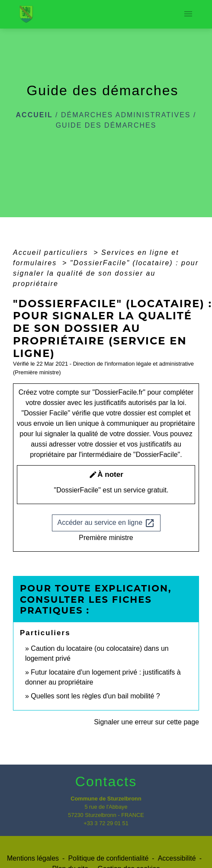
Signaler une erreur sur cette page (146, 722)
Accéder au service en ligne (106, 523)
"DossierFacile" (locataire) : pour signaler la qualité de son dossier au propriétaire (106, 273)
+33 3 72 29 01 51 (106, 823)
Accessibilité (177, 858)
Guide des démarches (106, 125)
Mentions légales (33, 858)
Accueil (34, 115)
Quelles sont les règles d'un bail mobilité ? (95, 696)
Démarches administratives (126, 115)
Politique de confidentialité (108, 858)
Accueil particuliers (52, 252)
